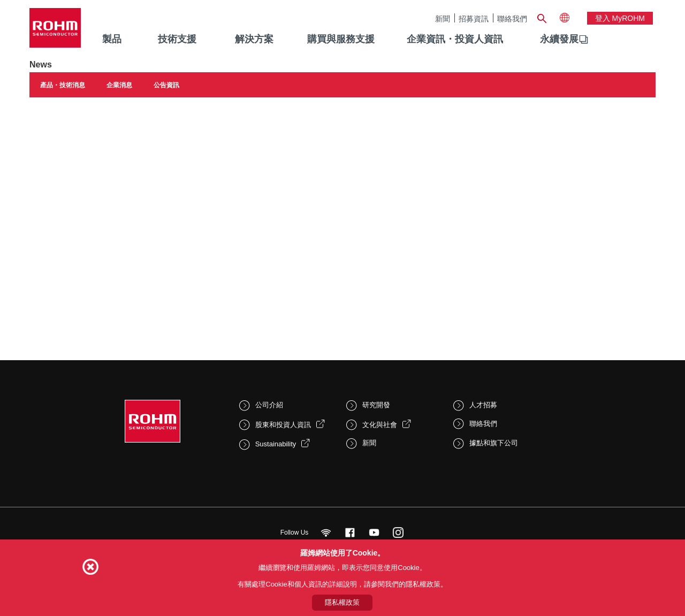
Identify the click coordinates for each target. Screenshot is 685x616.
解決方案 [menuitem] (254, 39)
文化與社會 (380, 425)
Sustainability (276, 444)
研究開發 (376, 405)
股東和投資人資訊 (283, 425)
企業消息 (119, 85)
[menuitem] (559, 40)
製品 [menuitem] (112, 39)
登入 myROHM (620, 18)
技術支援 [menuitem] (177, 39)
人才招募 (483, 405)
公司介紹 (269, 405)
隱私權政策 (342, 602)
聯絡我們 (512, 18)
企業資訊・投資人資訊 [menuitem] (455, 39)
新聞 (443, 18)
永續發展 (559, 39)
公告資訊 (166, 85)
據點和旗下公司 (494, 443)
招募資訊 (474, 18)
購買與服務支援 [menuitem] (341, 39)
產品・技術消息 (63, 85)
